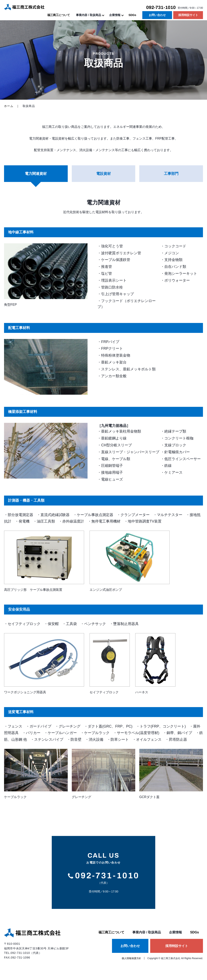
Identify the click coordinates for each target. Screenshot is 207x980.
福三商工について (59, 15)
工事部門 (171, 174)
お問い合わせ (157, 15)
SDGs (132, 15)
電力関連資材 (36, 174)
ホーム (9, 106)
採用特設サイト (188, 15)
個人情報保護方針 (131, 958)
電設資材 (103, 174)
